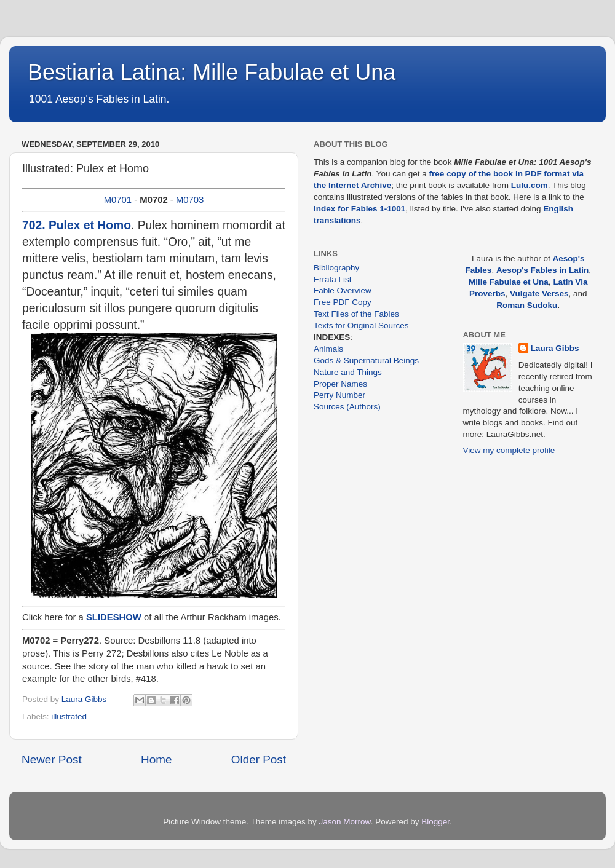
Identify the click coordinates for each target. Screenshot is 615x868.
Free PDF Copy (343, 302)
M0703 (190, 200)
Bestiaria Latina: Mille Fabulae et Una (212, 72)
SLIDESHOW (114, 617)
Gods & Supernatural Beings (366, 361)
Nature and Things (348, 372)
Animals (328, 349)
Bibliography (336, 268)
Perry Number (339, 395)
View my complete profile (509, 450)
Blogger (435, 822)
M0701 (118, 200)
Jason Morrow (345, 822)
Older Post (259, 759)
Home (156, 759)
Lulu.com (530, 185)
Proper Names (340, 384)
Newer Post (52, 759)
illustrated (69, 716)
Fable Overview (343, 290)
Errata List (333, 279)
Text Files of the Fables (356, 314)
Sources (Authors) (347, 407)
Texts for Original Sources (361, 325)
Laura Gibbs (555, 348)
